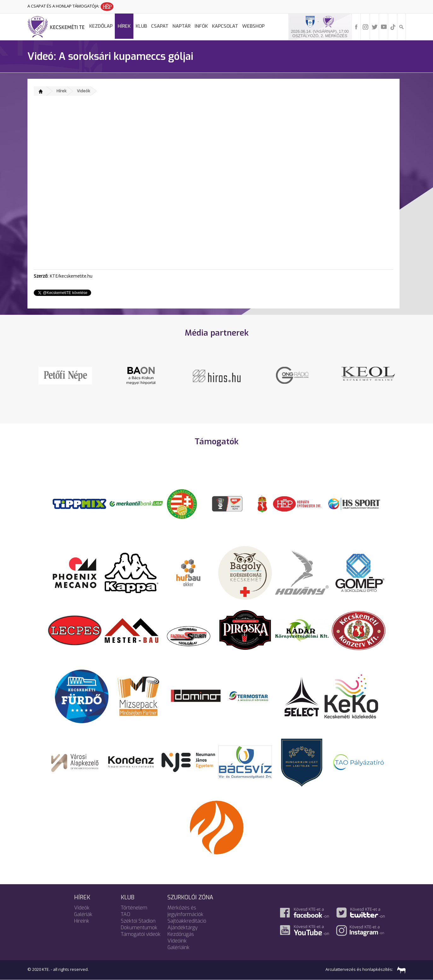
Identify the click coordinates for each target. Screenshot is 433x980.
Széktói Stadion (138, 921)
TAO (126, 914)
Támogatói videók (141, 934)
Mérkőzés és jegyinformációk (185, 911)
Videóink (177, 941)
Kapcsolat (225, 26)
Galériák (83, 914)
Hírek (124, 26)
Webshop (253, 26)
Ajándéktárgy (183, 928)
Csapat (160, 26)
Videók (84, 91)
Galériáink (178, 947)
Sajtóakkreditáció (187, 921)
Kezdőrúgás (181, 934)
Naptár (181, 26)
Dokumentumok (139, 928)
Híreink (82, 921)
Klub (141, 26)
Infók (201, 26)
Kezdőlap (101, 26)
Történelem (134, 908)
